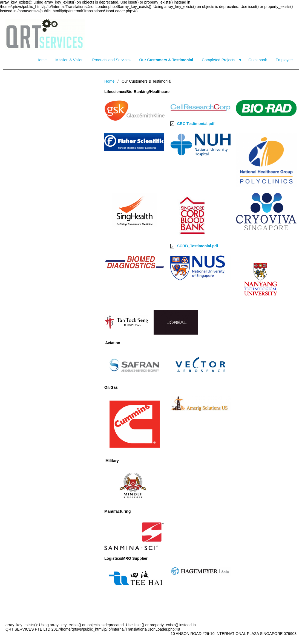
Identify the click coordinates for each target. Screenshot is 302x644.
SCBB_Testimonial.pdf (198, 246)
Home (41, 60)
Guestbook (258, 60)
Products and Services (111, 60)
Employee (284, 60)
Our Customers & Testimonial (166, 60)
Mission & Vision (69, 60)
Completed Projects (218, 60)
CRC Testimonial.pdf (196, 124)
